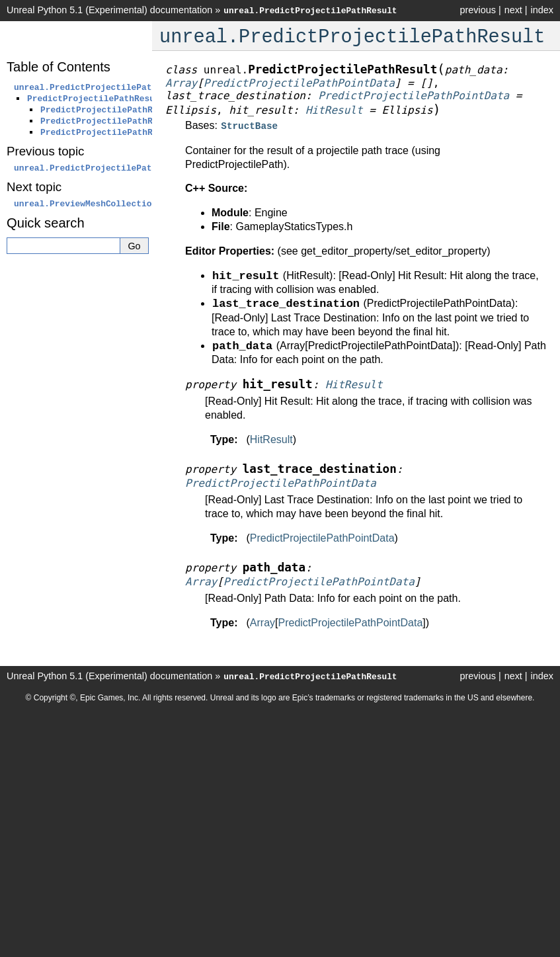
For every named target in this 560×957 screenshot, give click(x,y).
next (513, 10)
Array (262, 621)
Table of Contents (59, 67)
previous (477, 10)
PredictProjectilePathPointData (322, 537)
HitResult (271, 438)
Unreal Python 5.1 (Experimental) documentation (109, 10)
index (542, 10)
